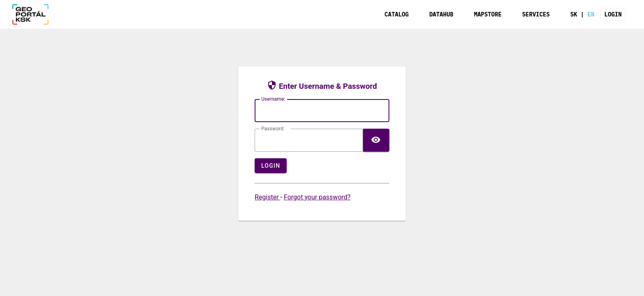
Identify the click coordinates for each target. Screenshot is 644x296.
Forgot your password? (317, 197)
